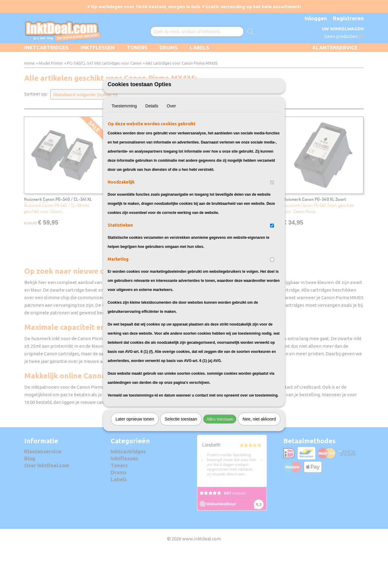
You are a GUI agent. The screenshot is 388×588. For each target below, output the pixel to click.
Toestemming (124, 140)
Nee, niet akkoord (259, 453)
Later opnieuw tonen (135, 453)
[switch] (272, 216)
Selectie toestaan (181, 453)
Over (171, 140)
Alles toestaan (220, 453)
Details (152, 140)
